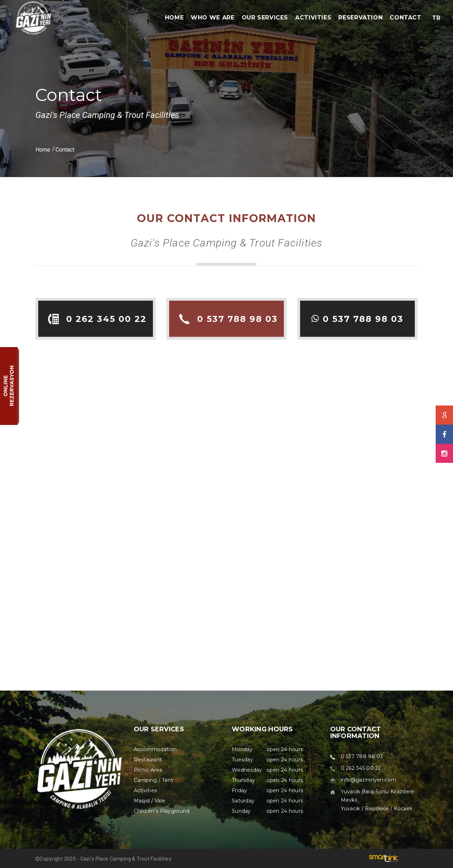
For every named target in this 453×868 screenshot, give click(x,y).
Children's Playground (162, 811)
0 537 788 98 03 (237, 319)
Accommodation (155, 749)
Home (43, 150)
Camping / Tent (154, 780)
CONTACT (405, 18)
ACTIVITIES (313, 18)
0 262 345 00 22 (106, 319)
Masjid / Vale (150, 801)
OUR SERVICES (265, 18)
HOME (174, 18)
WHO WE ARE (213, 18)
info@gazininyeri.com (369, 780)
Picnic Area (148, 770)
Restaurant (148, 760)
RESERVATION (360, 18)
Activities (145, 790)
